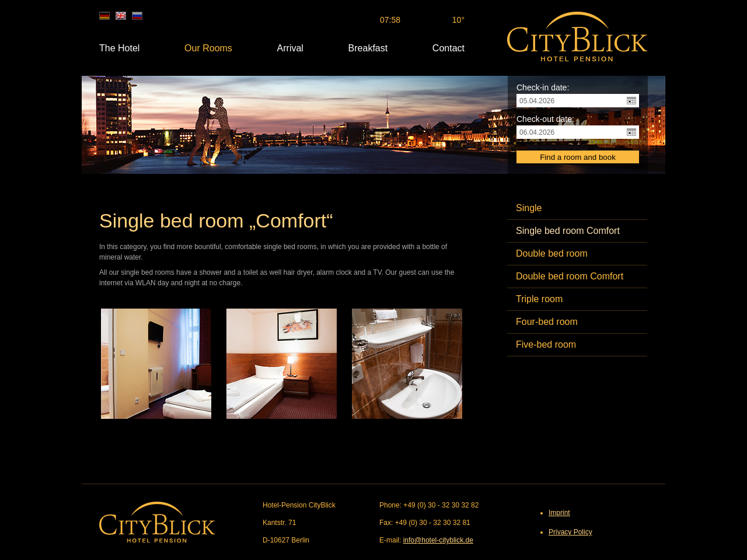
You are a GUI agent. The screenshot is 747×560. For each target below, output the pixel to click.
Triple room (539, 299)
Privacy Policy (570, 532)
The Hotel (119, 48)
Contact (448, 48)
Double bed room (552, 253)
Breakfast (368, 48)
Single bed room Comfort (568, 231)
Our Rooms (208, 48)
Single (529, 208)
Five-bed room (546, 344)
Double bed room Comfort (570, 276)
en (121, 16)
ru (137, 16)
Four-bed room (547, 322)
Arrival (290, 48)
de (104, 16)
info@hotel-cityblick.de (438, 540)
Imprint (559, 513)
